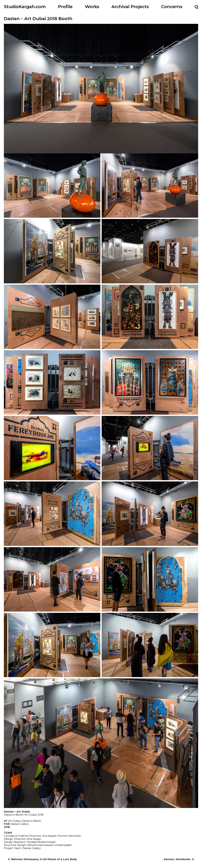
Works (92, 7)
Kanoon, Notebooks (177, 862)
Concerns (172, 7)
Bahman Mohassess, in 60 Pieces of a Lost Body (44, 862)
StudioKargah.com (25, 7)
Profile (65, 7)
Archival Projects (130, 7)
